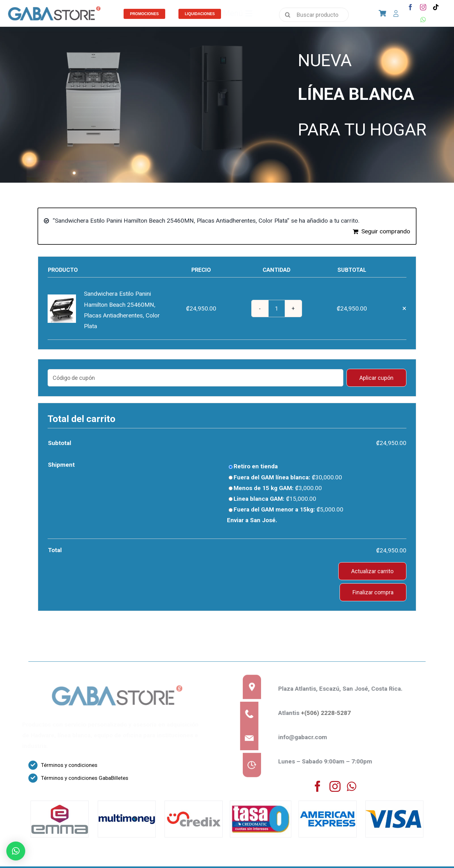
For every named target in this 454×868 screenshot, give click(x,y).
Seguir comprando (386, 231)
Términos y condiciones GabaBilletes (85, 778)
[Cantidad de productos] (277, 308)
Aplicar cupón (376, 378)
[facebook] (410, 7)
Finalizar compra (373, 592)
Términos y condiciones (69, 765)
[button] (16, 851)
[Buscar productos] (314, 17)
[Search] (288, 16)
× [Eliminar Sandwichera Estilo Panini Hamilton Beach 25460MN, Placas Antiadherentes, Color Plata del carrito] (404, 308)
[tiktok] (436, 7)
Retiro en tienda (256, 466)
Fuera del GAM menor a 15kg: (288, 509)
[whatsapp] (423, 20)
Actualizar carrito (372, 571)
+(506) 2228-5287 (329, 713)
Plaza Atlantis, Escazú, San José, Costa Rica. (344, 689)
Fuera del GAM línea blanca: (288, 477)
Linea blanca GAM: (275, 499)
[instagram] (423, 7)
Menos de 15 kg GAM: (278, 488)
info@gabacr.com (306, 737)
